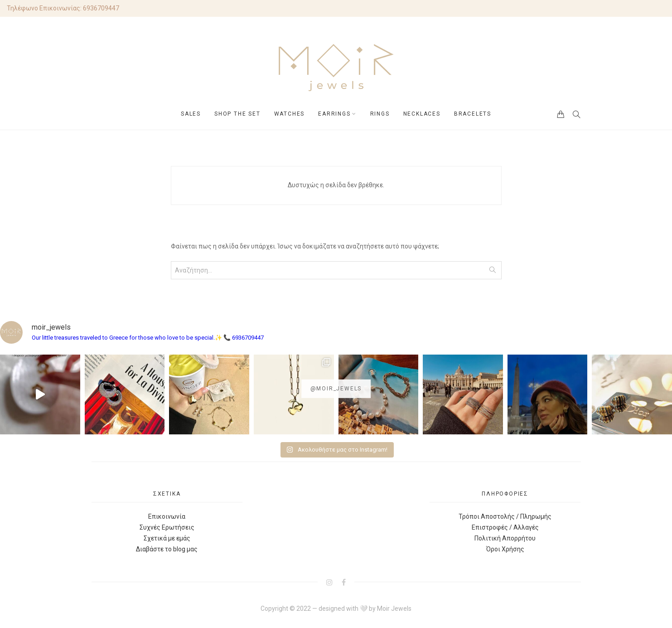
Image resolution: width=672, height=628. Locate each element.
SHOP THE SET (237, 114)
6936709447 (101, 8)
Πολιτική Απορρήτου (505, 538)
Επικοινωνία (167, 516)
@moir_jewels (336, 389)
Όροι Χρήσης (505, 549)
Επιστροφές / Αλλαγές (505, 527)
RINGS (380, 114)
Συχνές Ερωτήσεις (167, 527)
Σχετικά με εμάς (167, 538)
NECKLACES (422, 114)
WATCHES (290, 114)
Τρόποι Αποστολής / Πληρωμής (505, 516)
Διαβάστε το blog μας (167, 549)
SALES (191, 114)
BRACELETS (473, 114)
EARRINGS (334, 114)
